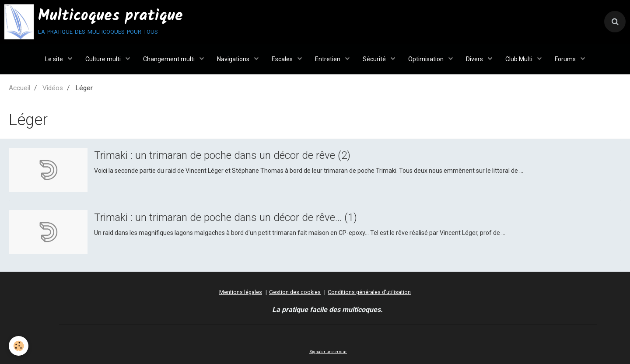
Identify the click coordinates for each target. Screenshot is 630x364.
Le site (55, 59)
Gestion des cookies (295, 292)
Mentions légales (241, 292)
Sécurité (375, 59)
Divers (475, 59)
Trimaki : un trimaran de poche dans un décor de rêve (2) (222, 155)
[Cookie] (19, 346)
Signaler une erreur (328, 352)
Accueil (19, 88)
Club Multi (520, 59)
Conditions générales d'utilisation (369, 292)
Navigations (234, 59)
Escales (283, 59)
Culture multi (104, 59)
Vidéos (53, 88)
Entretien (328, 59)
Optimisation (427, 59)
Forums (566, 59)
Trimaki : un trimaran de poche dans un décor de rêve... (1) (226, 217)
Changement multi (170, 59)
